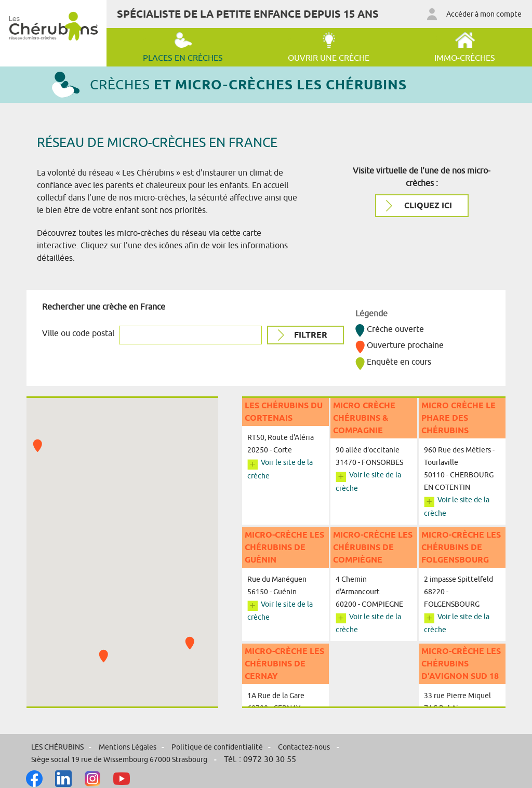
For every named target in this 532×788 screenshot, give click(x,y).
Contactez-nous (305, 747)
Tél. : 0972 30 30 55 (260, 759)
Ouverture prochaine (400, 345)
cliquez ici (427, 205)
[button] (190, 643)
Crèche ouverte (390, 329)
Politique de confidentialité (217, 747)
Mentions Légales (128, 747)
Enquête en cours (393, 362)
